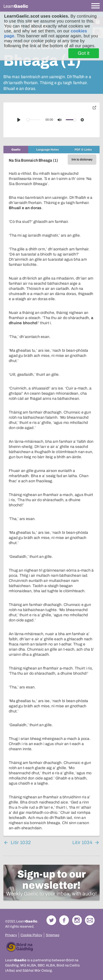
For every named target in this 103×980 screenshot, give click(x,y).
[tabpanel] (51, 495)
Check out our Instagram (77, 920)
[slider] (34, 120)
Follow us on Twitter (51, 920)
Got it (84, 53)
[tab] (16, 150)
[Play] (19, 120)
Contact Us (90, 920)
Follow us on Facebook (64, 920)
